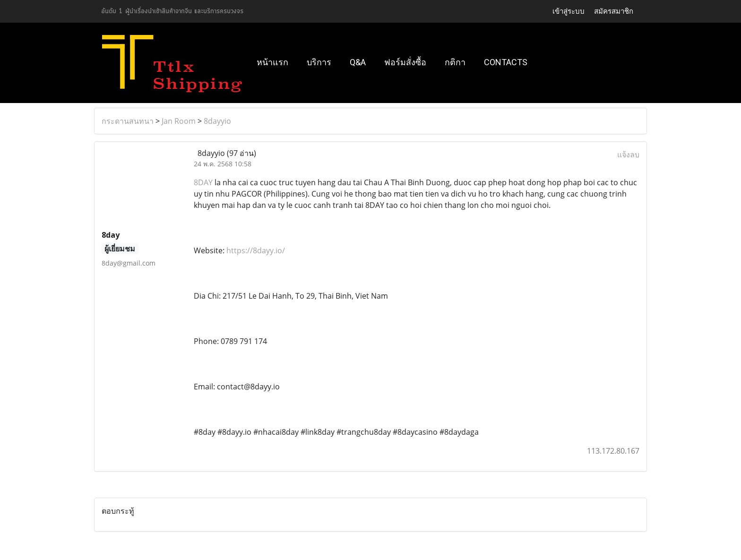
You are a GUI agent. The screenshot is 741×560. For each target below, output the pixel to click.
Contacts (506, 62)
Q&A (358, 62)
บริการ (319, 62)
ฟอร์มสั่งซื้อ (405, 62)
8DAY (203, 182)
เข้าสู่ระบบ (569, 11)
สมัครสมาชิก (614, 11)
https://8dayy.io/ (256, 250)
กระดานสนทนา (128, 121)
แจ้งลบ (628, 155)
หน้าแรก (272, 62)
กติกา (455, 62)
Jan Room (179, 121)
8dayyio (217, 121)
